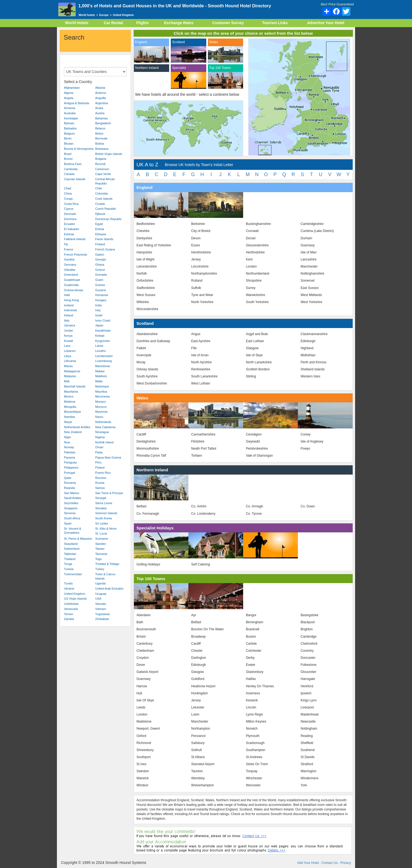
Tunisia (69, 569)
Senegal (101, 498)
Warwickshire (255, 295)
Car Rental (113, 23)
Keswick (252, 700)
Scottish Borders (258, 369)
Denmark (70, 214)
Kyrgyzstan (102, 341)
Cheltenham (145, 651)
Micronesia (102, 396)
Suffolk (196, 288)
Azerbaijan (71, 118)
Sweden (101, 544)
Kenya (68, 336)
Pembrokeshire (257, 449)
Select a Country (78, 82)
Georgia (100, 259)
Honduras (102, 295)
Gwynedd (253, 441)
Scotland (178, 42)
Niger (67, 437)
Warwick (143, 778)
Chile (99, 188)
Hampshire (144, 252)
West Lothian (201, 383)
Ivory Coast (103, 320)
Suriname (102, 539)
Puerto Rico (103, 473)
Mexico (69, 396)
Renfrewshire (201, 369)
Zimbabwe (102, 619)
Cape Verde (103, 174)
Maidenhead (310, 714)
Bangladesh (103, 123)
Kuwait (68, 341)
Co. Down (308, 506)
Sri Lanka (101, 523)
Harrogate (308, 679)
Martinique (102, 386)
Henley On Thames (260, 686)
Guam (99, 280)
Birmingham (255, 622)
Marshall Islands (75, 386)
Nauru (99, 417)
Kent (249, 259)
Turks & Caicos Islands (105, 576)
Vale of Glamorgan (259, 456)
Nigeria (100, 437)
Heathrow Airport (203, 686)
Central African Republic (105, 181)
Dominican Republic (108, 219)
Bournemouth (146, 629)
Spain (68, 523)
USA (98, 599)
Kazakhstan (103, 330)
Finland (100, 244)
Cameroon (102, 169)
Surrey (251, 288)
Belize (99, 133)
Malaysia (70, 376)
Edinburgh (308, 341)
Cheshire (143, 231)
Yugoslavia (102, 614)
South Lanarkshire (204, 376)
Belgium (69, 133)
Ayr (194, 615)
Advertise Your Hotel (326, 23)
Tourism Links (275, 23)
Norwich (252, 729)
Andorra (100, 93)
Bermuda (101, 138)
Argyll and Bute (257, 334)
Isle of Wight (146, 259)
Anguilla (100, 98)
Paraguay (70, 462)
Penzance (198, 736)
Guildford (198, 679)
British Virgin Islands (109, 154)
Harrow (142, 686)
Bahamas (101, 118)
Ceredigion (254, 434)
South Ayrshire (147, 376)
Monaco (100, 402)
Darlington (199, 658)
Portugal (70, 473)
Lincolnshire (200, 266)
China (68, 193)
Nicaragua (102, 432)
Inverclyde (144, 355)
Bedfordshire (146, 224)
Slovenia (70, 513)
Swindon (143, 771)
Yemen (69, 614)
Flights (143, 23)
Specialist (179, 68)
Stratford (307, 764)
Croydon (143, 658)
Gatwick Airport (148, 672)
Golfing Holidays (148, 564)
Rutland (197, 281)
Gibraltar (70, 270)
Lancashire (309, 259)
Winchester (254, 778)
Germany (70, 265)
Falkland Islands (75, 239)
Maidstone (144, 721)
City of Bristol (201, 231)
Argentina (102, 103)
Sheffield (307, 743)
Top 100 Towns (220, 68)
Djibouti (100, 214)
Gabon (100, 255)
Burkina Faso (73, 164)
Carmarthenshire (203, 434)
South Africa (72, 518)
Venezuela (71, 609)
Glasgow (252, 348)
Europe (104, 15)
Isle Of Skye (145, 700)
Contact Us (329, 863)
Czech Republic (106, 209)
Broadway (198, 637)
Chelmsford (309, 644)
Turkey (100, 569)
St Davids (308, 757)
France (69, 249)
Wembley (198, 778)
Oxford (141, 736)
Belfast (142, 506)
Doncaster (308, 658)
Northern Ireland (147, 68)
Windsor (143, 785)
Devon (196, 238)
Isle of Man (309, 252)
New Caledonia (105, 427)
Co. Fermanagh (148, 514)
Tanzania (101, 554)
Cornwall (252, 231)
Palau (99, 452)
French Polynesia (75, 255)
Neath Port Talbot (204, 449)
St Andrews (254, 757)
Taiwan (100, 549)
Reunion (101, 478)
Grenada (101, 275)
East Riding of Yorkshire (154, 245)
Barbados (70, 128)
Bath (140, 622)
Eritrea (99, 229)
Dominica (70, 219)
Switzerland (72, 549)
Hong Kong (71, 300)
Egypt (99, 224)
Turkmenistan (73, 574)
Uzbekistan (71, 604)
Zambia (69, 619)
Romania (70, 483)
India (98, 305)
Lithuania (70, 361)
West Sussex (146, 295)
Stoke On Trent (257, 764)
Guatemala (71, 285)
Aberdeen (144, 615)
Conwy (306, 434)
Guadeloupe (72, 280)
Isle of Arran (200, 355)
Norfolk (142, 274)
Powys (305, 449)
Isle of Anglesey (312, 441)
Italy (67, 320)
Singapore (71, 508)
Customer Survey (228, 23)
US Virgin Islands (75, 599)
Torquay (252, 771)
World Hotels (77, 23)
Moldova (70, 402)
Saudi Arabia (72, 498)
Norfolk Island (104, 442)
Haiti (67, 295)
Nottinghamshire (312, 274)
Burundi (100, 164)
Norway (69, 447)
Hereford (307, 686)
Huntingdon (199, 693)
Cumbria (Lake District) (317, 231)
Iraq (98, 310)
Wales (214, 42)
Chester (197, 651)
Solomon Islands (106, 513)
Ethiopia (101, 234)
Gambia (69, 259)
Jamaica (70, 325)
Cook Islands (104, 199)
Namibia (69, 417)
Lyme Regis (254, 714)
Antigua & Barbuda (76, 103)
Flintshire (198, 441)
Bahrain (69, 123)
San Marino (72, 493)
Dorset (251, 238)
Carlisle (251, 644)
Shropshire (254, 281)
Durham (306, 238)
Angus (196, 334)
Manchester (309, 266)
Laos (67, 346)
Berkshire (198, 224)
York (304, 785)
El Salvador (72, 229)
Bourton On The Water (207, 629)
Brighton (307, 629)
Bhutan (69, 144)
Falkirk (141, 348)
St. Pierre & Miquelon (78, 539)
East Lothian (255, 341)
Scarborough (255, 743)
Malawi (100, 371)
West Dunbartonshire (152, 383)
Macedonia (102, 366)
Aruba (99, 108)
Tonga (68, 564)
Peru (98, 462)
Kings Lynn (309, 700)
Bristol (141, 637)
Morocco (101, 407)
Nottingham (309, 729)
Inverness (253, 693)
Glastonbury (255, 672)
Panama (70, 457)
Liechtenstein (104, 356)
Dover (141, 665)
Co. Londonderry (203, 514)
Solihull (196, 750)
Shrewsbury (145, 750)
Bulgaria (101, 159)
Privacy (346, 863)
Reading (307, 736)
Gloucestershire (257, 245)
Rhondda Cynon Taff (151, 456)
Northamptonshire (204, 274)
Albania (100, 88)
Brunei (68, 159)
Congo (68, 199)
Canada (69, 174)
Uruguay (101, 594)
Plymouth (253, 736)
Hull (139, 693)
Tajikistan (70, 554)
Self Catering (200, 564)
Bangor (251, 615)
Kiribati (100, 336)
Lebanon (70, 351)
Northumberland (257, 274)
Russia (100, 483)
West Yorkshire (311, 302)
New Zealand (73, 432)
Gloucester (308, 672)
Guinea (100, 285)
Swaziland (71, 544)
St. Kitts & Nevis (106, 529)
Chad (67, 188)
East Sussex (310, 288)
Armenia (70, 108)
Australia (70, 113)
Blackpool (308, 622)
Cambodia (71, 169)
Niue (67, 442)
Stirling (251, 376)
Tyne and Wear (202, 295)
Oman (99, 447)
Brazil (68, 154)
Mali (67, 381)
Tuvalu (68, 583)
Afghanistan (72, 88)
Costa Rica (71, 204)
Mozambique (73, 412)
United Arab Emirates (109, 589)
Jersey (196, 259)
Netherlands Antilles (77, 427)
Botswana (102, 149)
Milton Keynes (256, 721)
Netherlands (103, 422)
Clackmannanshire (314, 334)
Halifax (251, 679)
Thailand (70, 559)
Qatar (68, 478)
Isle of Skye (254, 355)
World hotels (87, 15)
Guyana (100, 290)
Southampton (255, 750)
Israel (99, 315)
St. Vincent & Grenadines (73, 531)
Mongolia (70, 407)
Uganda (100, 583)
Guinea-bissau (74, 290)
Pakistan (70, 452)
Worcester (253, 785)
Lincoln (251, 707)
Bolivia (99, 144)
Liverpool (307, 707)
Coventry (307, 651)
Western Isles (310, 376)
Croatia (100, 204)
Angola (69, 98)
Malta (99, 381)
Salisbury (198, 743)
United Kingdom (75, 594)
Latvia (99, 346)
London (251, 266)
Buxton (251, 637)
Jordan (69, 330)
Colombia (101, 193)
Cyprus (69, 209)
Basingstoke (309, 615)
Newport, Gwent (148, 729)
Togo (98, 559)
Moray (141, 362)
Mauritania (71, 392)
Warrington (308, 771)
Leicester (198, 707)
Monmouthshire (148, 449)
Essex (196, 245)
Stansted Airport (203, 764)
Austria (100, 113)
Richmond (144, 743)
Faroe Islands (104, 239)
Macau (68, 366)
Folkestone (309, 665)
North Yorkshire (202, 302)
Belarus (100, 128)
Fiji (66, 244)
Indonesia (70, 310)
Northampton (200, 729)
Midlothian (308, 355)
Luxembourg (103, 361)
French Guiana (105, 249)
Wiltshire (143, 302)
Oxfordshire (145, 281)
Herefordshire (201, 252)
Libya (67, 356)
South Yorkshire (257, 302)
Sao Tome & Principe (109, 493)
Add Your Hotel (308, 863)
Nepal (68, 422)
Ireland (69, 315)
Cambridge (309, 637)
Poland (100, 468)
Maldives (101, 376)
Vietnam (101, 609)
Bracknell (252, 629)
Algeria (69, 93)
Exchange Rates (179, 23)
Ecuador (70, 224)
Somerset (308, 281)
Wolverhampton (202, 785)
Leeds (141, 707)
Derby (250, 658)
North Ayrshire (201, 362)
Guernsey (308, 245)
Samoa (100, 488)
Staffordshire (146, 288)
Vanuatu (101, 604)
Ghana (100, 265)
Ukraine (69, 589)
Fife (194, 348)
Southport (144, 757)
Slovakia (101, 508)
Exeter (251, 665)
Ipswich (306, 693)
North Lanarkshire (259, 362)
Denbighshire (146, 441)
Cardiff (141, 434)
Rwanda (69, 488)
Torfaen (197, 456)
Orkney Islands (147, 369)
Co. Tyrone (254, 514)
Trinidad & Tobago (107, 564)
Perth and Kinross (313, 362)
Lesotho (100, 351)
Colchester (254, 651)
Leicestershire (147, 266)
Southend (308, 750)
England (141, 42)
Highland (307, 348)
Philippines (71, 468)
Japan (99, 325)
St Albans (198, 757)
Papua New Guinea (108, 457)
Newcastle (308, 721)
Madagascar (72, 371)
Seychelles (71, 503)
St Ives (142, 764)
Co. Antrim (199, 506)
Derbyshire (144, 238)
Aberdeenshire (147, 334)
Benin (68, 138)
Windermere (309, 778)
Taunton (197, 771)
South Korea (103, 518)
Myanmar (101, 412)
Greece (100, 270)
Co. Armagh (254, 506)
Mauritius (101, 392)
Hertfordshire (255, 252)
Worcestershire (147, 309)
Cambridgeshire (312, 224)
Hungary (101, 300)
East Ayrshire (201, 341)
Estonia (69, 234)
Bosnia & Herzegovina (79, 149)
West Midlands (311, 295)
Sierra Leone (104, 503)
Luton (195, 714)
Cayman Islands (75, 179)
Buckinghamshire (258, 224)
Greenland (71, 275)
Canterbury (145, 644)
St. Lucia (101, 533)
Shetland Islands (313, 369)
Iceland (69, 305)
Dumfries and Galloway (153, 341)
